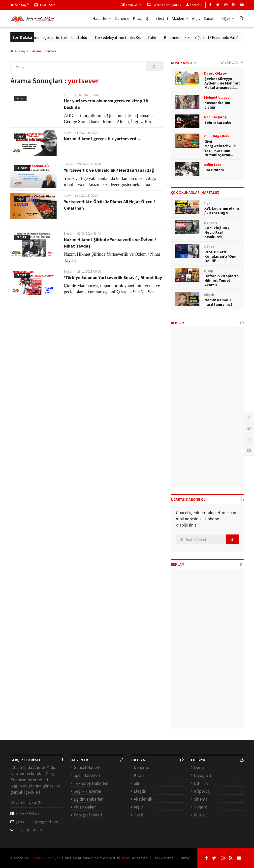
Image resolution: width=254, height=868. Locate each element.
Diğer (228, 18)
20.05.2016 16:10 (89, 164)
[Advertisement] (207, 409)
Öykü (138, 815)
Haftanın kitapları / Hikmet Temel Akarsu (221, 280)
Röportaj (202, 791)
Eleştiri (162, 18)
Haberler (102, 18)
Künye (185, 858)
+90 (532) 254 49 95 (30, 830)
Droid (125, 858)
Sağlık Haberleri (88, 791)
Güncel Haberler (88, 767)
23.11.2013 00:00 (89, 271)
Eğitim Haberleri (89, 799)
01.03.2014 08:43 (89, 233)
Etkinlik (201, 783)
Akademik (180, 18)
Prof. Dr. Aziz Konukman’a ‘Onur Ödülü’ (221, 256)
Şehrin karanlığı (218, 122)
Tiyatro (201, 807)
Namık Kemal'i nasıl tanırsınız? (219, 302)
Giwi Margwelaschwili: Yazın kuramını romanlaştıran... (220, 148)
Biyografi (203, 775)
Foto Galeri (132, 5)
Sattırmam (214, 170)
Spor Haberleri (87, 775)
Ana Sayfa (20, 5)
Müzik (199, 815)
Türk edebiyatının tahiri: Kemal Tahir (131, 37)
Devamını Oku (26, 802)
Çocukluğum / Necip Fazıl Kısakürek (217, 232)
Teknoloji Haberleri (91, 783)
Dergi (199, 767)
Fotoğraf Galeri (88, 815)
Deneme (122, 18)
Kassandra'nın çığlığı (217, 105)
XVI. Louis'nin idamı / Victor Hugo (222, 210)
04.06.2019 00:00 (86, 133)
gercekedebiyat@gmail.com (37, 822)
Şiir (149, 18)
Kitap (138, 18)
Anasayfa (19, 51)
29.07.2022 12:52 (87, 95)
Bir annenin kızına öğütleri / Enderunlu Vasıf (207, 37)
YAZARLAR (232, 62)
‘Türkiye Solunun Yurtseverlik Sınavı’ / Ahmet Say (113, 277)
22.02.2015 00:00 (86, 196)
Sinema (201, 799)
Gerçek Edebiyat (46, 858)
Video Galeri (85, 807)
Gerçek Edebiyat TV (164, 5)
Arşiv (196, 18)
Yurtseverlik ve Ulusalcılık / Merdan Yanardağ (109, 170)
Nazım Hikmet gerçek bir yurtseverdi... (103, 139)
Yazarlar (194, 5)
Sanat (211, 18)
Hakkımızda (164, 858)
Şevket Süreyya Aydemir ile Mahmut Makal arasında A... (222, 83)
